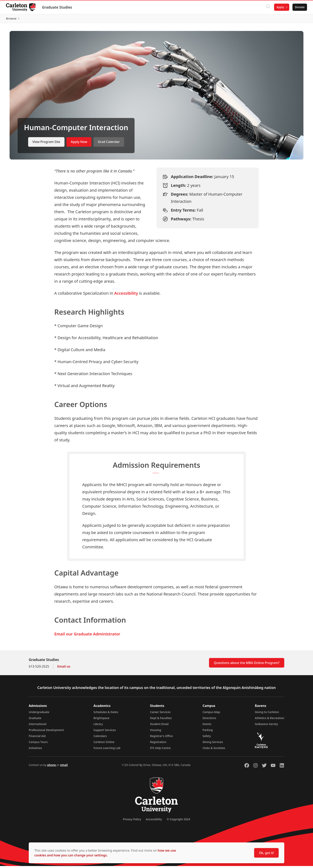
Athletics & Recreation (270, 720)
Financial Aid (37, 738)
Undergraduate (39, 714)
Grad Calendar (109, 144)
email (64, 767)
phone (52, 767)
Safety (207, 738)
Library (98, 726)
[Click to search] (268, 7)
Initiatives (35, 750)
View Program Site (46, 144)
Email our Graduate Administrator (87, 636)
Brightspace (101, 720)
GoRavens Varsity (266, 726)
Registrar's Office (162, 738)
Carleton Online (104, 744)
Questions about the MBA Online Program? (247, 665)
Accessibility (126, 295)
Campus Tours (38, 744)
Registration (158, 744)
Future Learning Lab (107, 750)
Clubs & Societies (214, 750)
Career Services (160, 714)
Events (207, 726)
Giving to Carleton (267, 714)
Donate (299, 7)
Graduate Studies (57, 7)
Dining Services (213, 744)
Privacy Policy (132, 821)
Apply (280, 7)
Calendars (100, 738)
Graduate (35, 720)
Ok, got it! (266, 853)
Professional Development (46, 732)
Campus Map (211, 714)
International (38, 726)
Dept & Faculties (161, 720)
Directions (209, 720)
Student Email (159, 726)
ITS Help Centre (160, 750)
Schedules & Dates (106, 714)
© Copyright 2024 (178, 821)
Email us (64, 668)
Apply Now (79, 144)
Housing (156, 732)
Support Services (105, 732)
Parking (208, 732)
